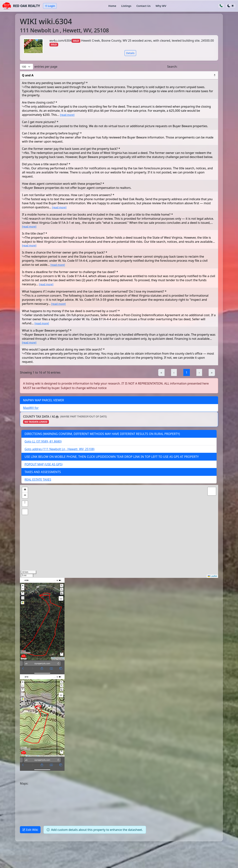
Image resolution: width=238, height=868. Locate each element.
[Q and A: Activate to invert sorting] (119, 75)
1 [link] (187, 372)
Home (112, 6)
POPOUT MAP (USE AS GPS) (44, 464)
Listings (126, 6)
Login (50, 6)
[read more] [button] (67, 115)
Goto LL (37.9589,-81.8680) (43, 441)
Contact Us (143, 6)
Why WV (161, 6)
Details (130, 53)
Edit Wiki (30, 830)
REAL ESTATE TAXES (38, 480)
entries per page (46, 67)
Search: (172, 67)
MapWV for (31, 408)
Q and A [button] (28, 75)
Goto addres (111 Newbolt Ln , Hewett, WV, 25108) (59, 449)
